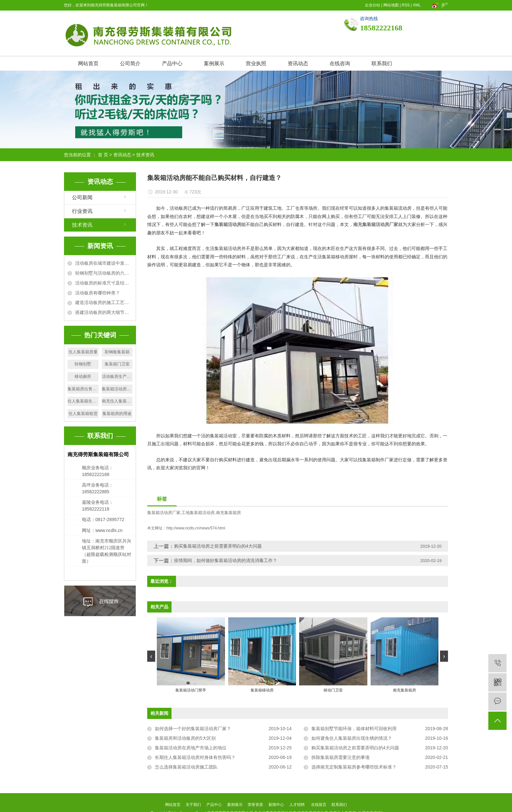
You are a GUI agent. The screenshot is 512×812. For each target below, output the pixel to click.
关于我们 (193, 805)
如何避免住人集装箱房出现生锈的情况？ (352, 738)
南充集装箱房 (228, 513)
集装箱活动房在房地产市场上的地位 (191, 748)
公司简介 (130, 63)
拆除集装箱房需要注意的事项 (340, 757)
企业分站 (372, 5)
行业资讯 (82, 211)
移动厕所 (83, 376)
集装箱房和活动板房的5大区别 (185, 738)
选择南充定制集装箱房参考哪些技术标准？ (354, 767)
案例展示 (214, 63)
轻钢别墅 (83, 364)
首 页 (103, 155)
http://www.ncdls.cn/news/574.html (196, 528)
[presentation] (151, 656)
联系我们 (382, 63)
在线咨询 (340, 63)
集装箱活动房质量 (117, 389)
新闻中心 (276, 805)
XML (417, 5)
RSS (406, 5)
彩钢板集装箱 (117, 352)
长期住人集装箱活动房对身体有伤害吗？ (195, 757)
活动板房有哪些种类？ (98, 293)
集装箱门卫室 (117, 364)
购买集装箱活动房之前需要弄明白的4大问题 (218, 546)
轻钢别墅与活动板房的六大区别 (104, 273)
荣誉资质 (255, 805)
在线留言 (319, 805)
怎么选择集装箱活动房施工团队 (186, 767)
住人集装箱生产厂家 (83, 401)
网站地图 (391, 5)
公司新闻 (82, 197)
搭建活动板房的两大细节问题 (104, 312)
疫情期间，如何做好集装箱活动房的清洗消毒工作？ (226, 560)
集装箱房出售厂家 (83, 389)
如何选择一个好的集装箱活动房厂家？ (193, 729)
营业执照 (256, 63)
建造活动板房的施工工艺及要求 (104, 302)
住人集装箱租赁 (83, 414)
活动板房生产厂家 (117, 376)
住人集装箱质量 (83, 352)
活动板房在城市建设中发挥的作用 (104, 263)
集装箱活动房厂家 (164, 513)
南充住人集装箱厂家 (117, 401)
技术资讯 (145, 155)
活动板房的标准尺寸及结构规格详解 (104, 283)
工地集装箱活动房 (198, 513)
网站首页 (88, 63)
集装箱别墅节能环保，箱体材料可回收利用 (354, 729)
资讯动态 (298, 63)
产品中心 (172, 63)
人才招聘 (297, 805)
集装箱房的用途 (117, 414)
